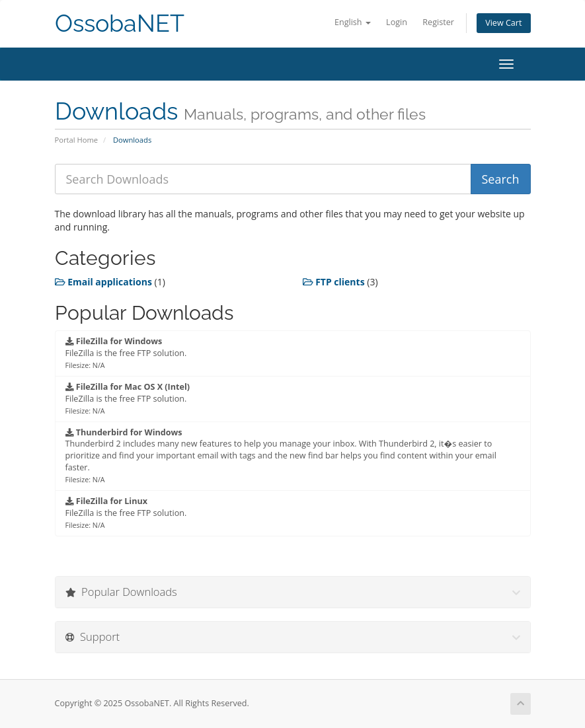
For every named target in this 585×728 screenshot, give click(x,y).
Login (397, 22)
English (353, 22)
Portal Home (77, 140)
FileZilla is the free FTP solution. (126, 353)
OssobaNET (120, 23)
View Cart (503, 23)
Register (438, 22)
